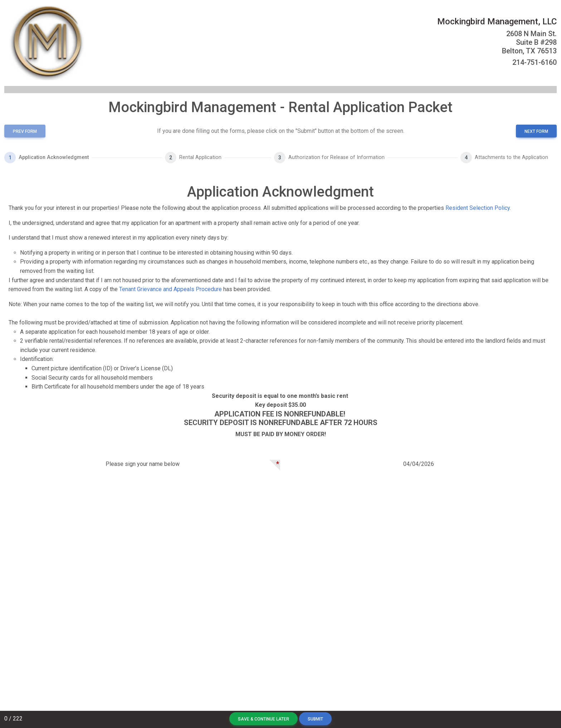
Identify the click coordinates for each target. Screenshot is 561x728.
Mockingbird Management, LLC (497, 21)
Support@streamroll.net (296, 703)
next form (536, 131)
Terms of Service (206, 703)
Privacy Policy (245, 703)
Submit (315, 719)
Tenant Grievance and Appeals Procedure (170, 289)
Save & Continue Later (264, 719)
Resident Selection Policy (478, 208)
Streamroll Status (352, 703)
